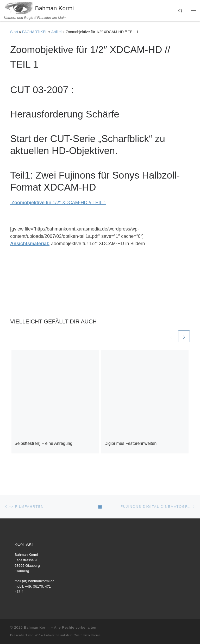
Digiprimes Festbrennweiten (131, 443)
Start (14, 32)
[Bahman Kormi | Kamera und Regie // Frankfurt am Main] (19, 8)
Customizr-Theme (87, 635)
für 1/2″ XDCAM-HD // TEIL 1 (58, 203)
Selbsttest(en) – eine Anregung (43, 443)
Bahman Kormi (37, 627)
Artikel (57, 32)
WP (37, 635)
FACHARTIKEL (35, 32)
